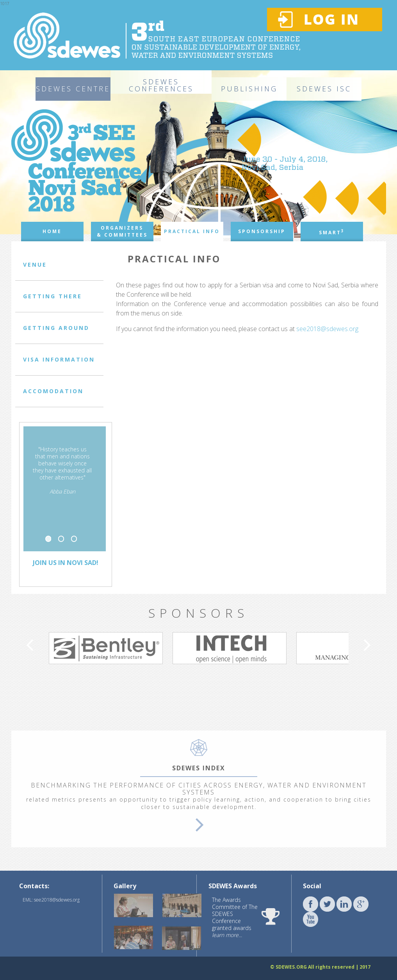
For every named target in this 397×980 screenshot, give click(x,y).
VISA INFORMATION (59, 359)
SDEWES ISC (324, 89)
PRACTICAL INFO (192, 231)
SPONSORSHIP (262, 231)
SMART (332, 232)
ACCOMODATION (53, 391)
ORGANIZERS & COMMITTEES (122, 231)
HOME (52, 231)
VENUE (35, 265)
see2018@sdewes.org (327, 329)
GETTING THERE (53, 296)
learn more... (227, 935)
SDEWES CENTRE (73, 89)
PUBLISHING (249, 89)
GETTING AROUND (56, 328)
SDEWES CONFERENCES (161, 85)
